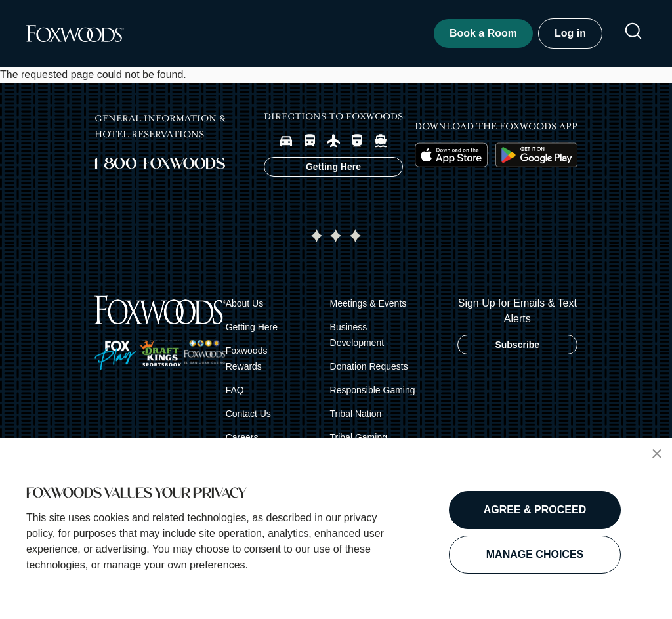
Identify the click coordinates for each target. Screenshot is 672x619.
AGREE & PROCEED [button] (535, 510)
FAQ (235, 390)
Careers (242, 437)
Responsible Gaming (373, 390)
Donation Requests (369, 366)
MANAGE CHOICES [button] (535, 554)
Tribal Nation (356, 414)
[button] (657, 454)
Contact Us (248, 414)
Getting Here (252, 327)
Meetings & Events (368, 303)
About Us (245, 303)
